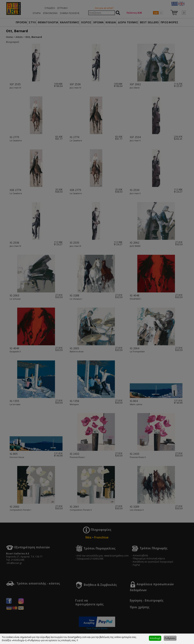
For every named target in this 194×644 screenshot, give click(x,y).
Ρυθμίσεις (170, 638)
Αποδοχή (155, 638)
